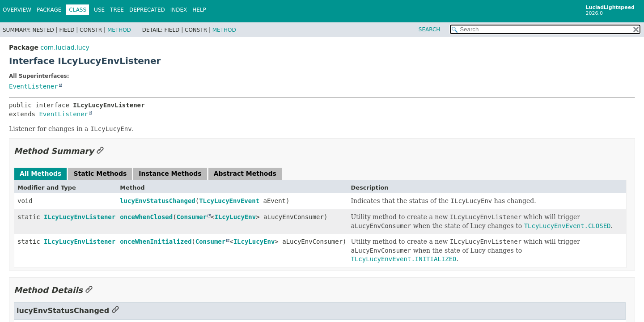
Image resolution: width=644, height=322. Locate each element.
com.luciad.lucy (65, 47)
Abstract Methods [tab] (245, 174)
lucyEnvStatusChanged (158, 201)
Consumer (192, 217)
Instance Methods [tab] (170, 174)
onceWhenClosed (146, 217)
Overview (17, 10)
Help (199, 10)
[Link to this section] (100, 151)
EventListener (34, 86)
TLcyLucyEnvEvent (229, 201)
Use (99, 10)
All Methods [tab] (40, 174)
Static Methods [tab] (100, 174)
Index (179, 10)
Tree (117, 10)
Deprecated (147, 10)
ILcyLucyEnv (235, 217)
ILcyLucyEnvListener (80, 217)
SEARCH (430, 30)
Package (49, 10)
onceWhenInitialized (156, 241)
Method (119, 30)
